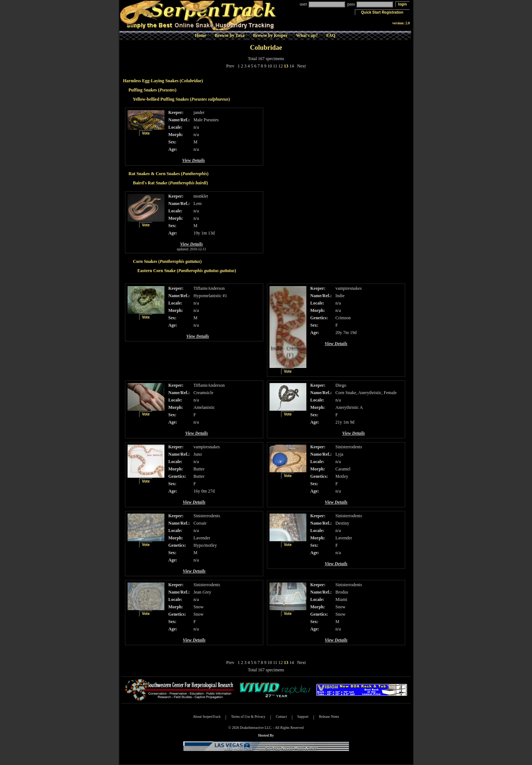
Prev (230, 66)
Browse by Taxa (230, 35)
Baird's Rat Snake (150, 183)
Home (200, 35)
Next (301, 66)
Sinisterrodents (349, 447)
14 (292, 66)
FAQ (331, 35)
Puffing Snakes (143, 90)
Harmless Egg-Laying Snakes (151, 81)
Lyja (339, 454)
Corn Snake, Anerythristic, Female (366, 393)
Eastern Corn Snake (157, 271)
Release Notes (329, 717)
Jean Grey (202, 592)
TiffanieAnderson (209, 288)
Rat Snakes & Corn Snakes (154, 174)
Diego (341, 385)
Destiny (342, 523)
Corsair (200, 523)
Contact (281, 717)
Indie (340, 296)
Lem (198, 204)
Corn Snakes (145, 261)
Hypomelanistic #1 (210, 296)
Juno (198, 454)
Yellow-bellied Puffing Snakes (161, 99)
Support (303, 717)
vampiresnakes (349, 288)
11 (275, 66)
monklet (201, 196)
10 (270, 66)
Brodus (342, 592)
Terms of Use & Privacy (248, 717)
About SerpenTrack (207, 717)
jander (199, 112)
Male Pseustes (206, 120)
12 (281, 66)
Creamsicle (204, 393)
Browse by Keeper (270, 35)
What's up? (307, 35)
